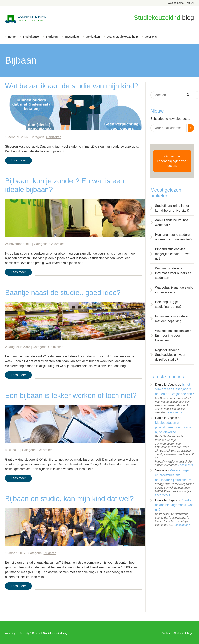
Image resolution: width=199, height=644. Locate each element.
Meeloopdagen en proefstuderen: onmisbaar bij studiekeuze (173, 427)
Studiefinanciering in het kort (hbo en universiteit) (172, 208)
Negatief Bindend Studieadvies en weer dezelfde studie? (170, 355)
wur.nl (191, 3)
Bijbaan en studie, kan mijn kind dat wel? (69, 499)
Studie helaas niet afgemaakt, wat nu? (174, 505)
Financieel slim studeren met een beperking (172, 319)
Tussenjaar (72, 37)
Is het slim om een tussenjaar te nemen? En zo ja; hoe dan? (174, 389)
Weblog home (176, 3)
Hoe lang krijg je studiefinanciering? (168, 304)
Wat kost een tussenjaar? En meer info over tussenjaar (173, 336)
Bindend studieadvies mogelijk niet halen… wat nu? (173, 254)
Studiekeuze (31, 37)
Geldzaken (93, 37)
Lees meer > (174, 412)
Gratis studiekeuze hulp (122, 37)
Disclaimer (167, 633)
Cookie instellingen (184, 633)
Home (12, 37)
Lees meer (18, 160)
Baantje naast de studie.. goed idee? (63, 293)
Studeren (52, 37)
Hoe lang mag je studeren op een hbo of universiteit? (174, 237)
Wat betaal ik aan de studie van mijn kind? (72, 86)
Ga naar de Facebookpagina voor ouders (172, 161)
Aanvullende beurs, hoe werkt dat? (172, 223)
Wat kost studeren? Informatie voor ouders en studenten (173, 273)
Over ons (151, 37)
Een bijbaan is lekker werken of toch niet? (71, 396)
